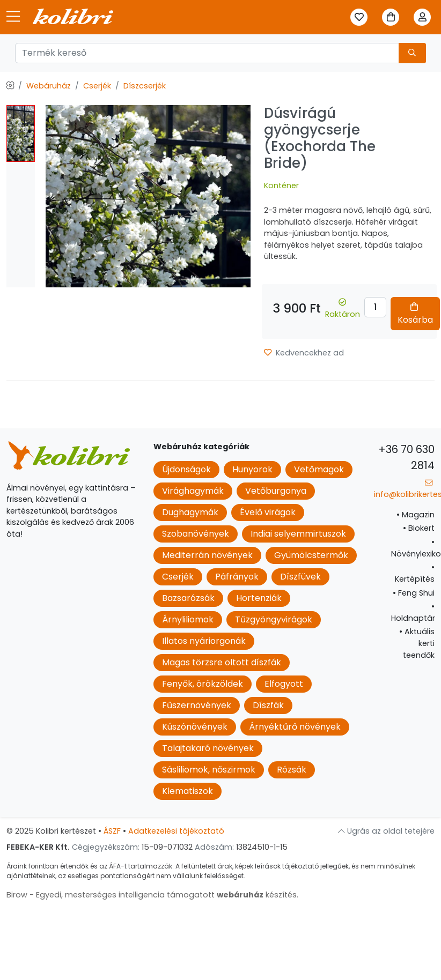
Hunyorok (252, 469)
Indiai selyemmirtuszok (298, 534)
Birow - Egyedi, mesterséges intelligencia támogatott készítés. (152, 895)
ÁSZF (112, 831)
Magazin (416, 515)
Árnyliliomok (188, 619)
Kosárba (415, 314)
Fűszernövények (197, 705)
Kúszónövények (195, 727)
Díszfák (268, 705)
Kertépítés (415, 573)
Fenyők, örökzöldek (203, 684)
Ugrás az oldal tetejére (386, 831)
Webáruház (49, 86)
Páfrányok (237, 577)
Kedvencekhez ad (304, 353)
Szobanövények (196, 534)
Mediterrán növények (207, 555)
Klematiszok (188, 791)
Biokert (419, 528)
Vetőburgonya (276, 491)
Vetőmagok (319, 469)
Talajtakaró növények (208, 748)
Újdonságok (186, 469)
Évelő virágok (268, 512)
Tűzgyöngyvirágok (274, 619)
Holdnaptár (413, 612)
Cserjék (97, 86)
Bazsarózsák (188, 598)
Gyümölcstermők (311, 555)
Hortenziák (259, 598)
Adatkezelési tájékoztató (176, 831)
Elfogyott (284, 684)
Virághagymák (193, 491)
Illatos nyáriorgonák (204, 641)
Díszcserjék (145, 86)
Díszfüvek (300, 577)
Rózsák (292, 770)
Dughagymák (190, 512)
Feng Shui (414, 593)
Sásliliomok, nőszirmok (209, 770)
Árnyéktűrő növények (295, 727)
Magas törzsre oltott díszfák (222, 662)
